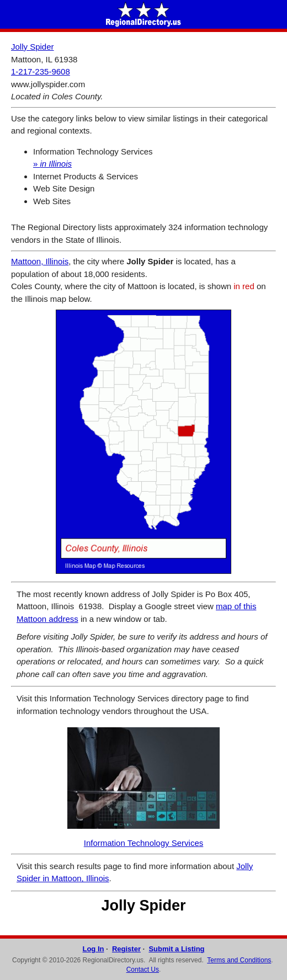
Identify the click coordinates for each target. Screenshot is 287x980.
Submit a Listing (176, 949)
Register (126, 949)
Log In (93, 949)
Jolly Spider (33, 47)
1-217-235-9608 (41, 71)
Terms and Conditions (239, 960)
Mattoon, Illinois (40, 261)
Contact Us (143, 970)
